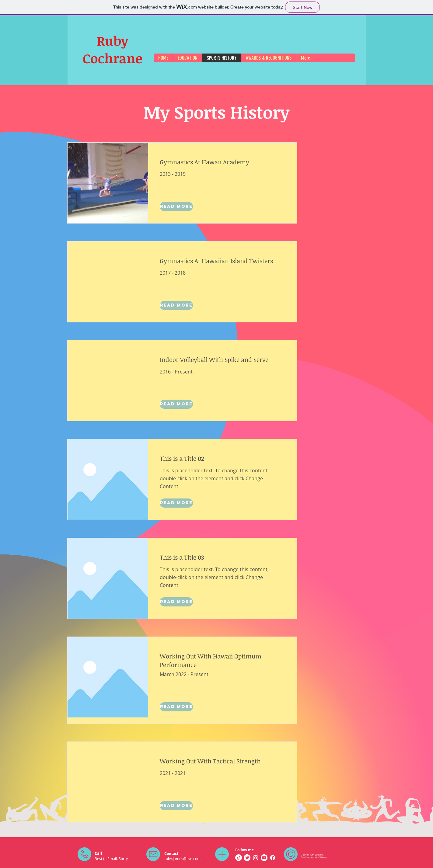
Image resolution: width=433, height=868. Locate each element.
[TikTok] (239, 858)
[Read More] (176, 207)
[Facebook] (273, 858)
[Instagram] (256, 858)
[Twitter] (247, 858)
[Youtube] (264, 858)
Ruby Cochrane (113, 49)
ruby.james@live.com (182, 859)
